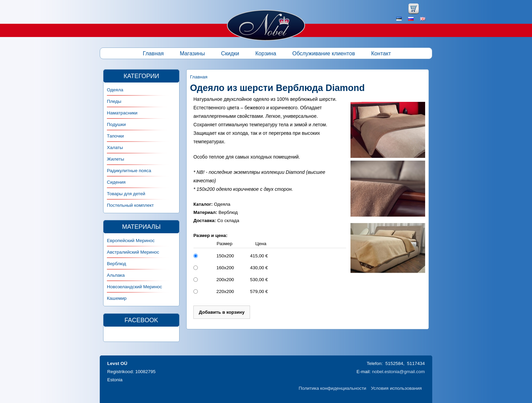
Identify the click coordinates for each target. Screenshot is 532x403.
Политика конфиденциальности (332, 388)
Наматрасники (122, 113)
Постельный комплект (130, 205)
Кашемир (117, 298)
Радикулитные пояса (129, 171)
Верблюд (117, 264)
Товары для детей (126, 194)
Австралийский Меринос (133, 252)
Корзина (266, 53)
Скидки (230, 53)
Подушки (116, 124)
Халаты (115, 148)
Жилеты (116, 159)
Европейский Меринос (131, 241)
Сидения (116, 182)
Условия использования (396, 388)
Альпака (116, 275)
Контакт (381, 53)
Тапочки (115, 136)
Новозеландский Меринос (135, 287)
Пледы (114, 101)
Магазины (192, 53)
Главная (153, 53)
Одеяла (115, 90)
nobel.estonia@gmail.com (398, 372)
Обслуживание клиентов (324, 53)
